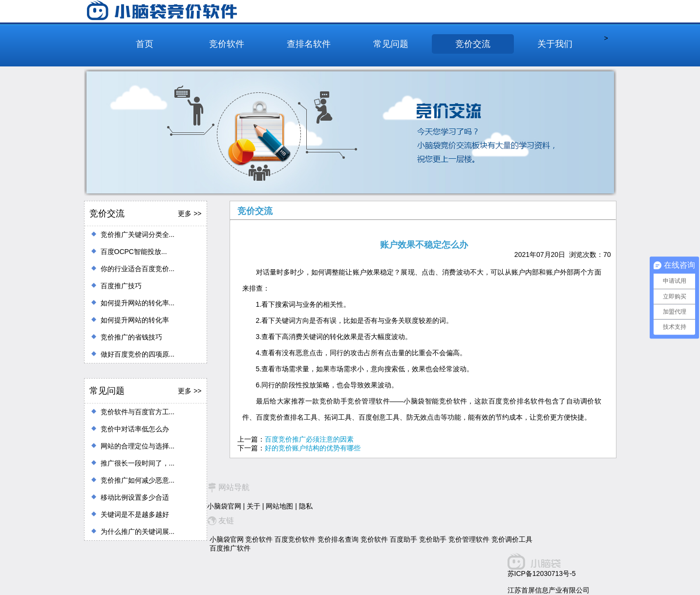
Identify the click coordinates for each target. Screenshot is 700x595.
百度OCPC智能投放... (134, 252)
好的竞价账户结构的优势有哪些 (313, 448)
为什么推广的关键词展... (138, 531)
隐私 (306, 506)
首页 (145, 44)
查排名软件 (309, 44)
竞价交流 (473, 44)
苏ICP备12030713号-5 (542, 574)
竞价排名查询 (338, 539)
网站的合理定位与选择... (138, 446)
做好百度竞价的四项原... (138, 354)
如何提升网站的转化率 (135, 320)
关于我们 (555, 44)
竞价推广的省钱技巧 (131, 337)
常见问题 (391, 44)
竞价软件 (227, 44)
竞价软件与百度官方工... (138, 412)
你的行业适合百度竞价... (138, 269)
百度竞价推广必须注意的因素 (309, 439)
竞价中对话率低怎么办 (135, 429)
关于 (254, 506)
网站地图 (279, 506)
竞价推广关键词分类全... (138, 234)
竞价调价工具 (512, 539)
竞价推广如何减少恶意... (138, 480)
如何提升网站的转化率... (138, 303)
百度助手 (403, 539)
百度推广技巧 (121, 286)
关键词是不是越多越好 (135, 514)
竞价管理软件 (469, 539)
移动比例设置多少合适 (135, 497)
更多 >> (190, 213)
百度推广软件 (230, 548)
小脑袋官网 (224, 506)
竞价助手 (433, 539)
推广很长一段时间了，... (138, 463)
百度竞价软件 (295, 539)
